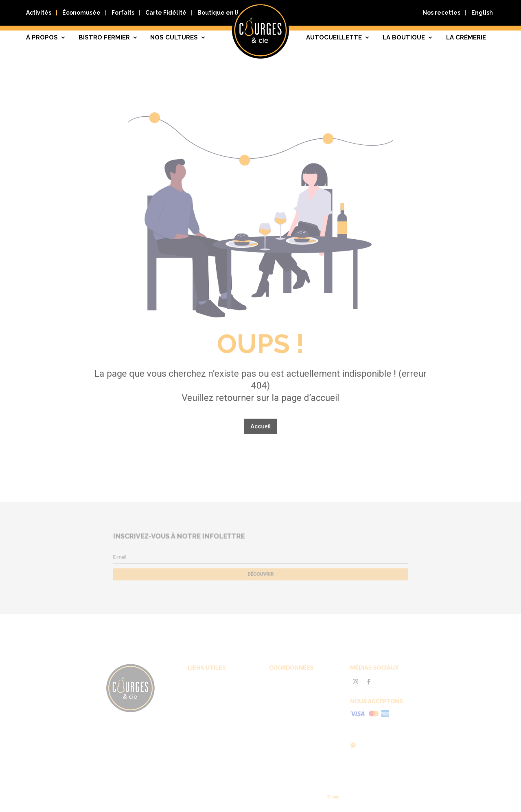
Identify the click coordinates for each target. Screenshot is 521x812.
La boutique (404, 37)
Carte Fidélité (166, 13)
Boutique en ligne (224, 13)
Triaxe (321, 797)
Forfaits (123, 13)
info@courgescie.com (286, 713)
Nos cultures (174, 37)
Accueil (260, 397)
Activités (39, 13)
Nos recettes (441, 13)
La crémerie (466, 37)
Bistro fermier (104, 37)
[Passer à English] (482, 14)
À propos (42, 37)
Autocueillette (334, 37)
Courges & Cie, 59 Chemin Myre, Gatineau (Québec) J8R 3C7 (289, 691)
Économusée (81, 13)
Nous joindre (213, 718)
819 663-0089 (279, 705)
